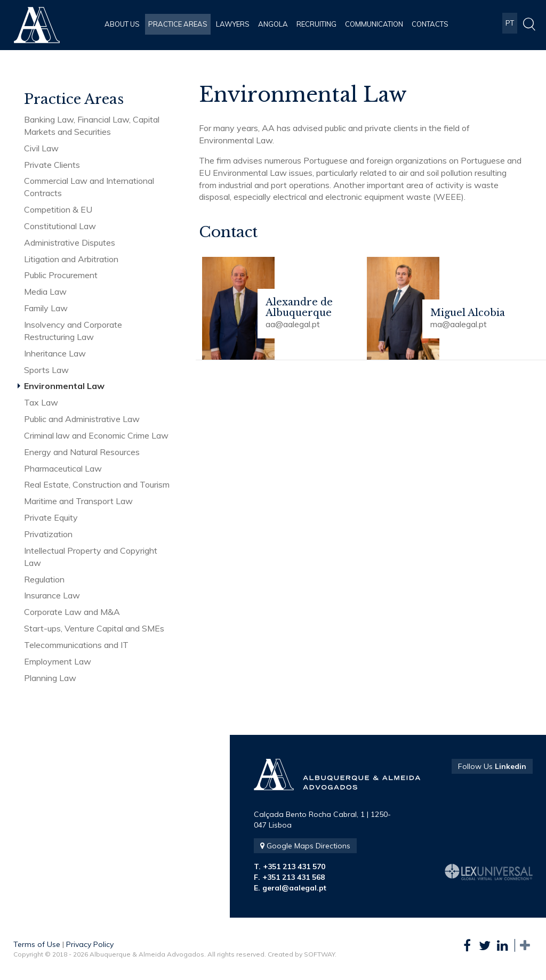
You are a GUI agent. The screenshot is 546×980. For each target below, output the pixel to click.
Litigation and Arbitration (71, 259)
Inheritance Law (55, 353)
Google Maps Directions (305, 846)
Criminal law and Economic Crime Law (96, 435)
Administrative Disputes (70, 242)
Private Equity (51, 517)
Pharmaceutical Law (63, 468)
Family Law (46, 308)
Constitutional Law (60, 226)
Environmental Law (64, 386)
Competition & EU (58, 209)
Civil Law (41, 148)
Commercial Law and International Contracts (89, 187)
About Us (122, 24)
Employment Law (58, 661)
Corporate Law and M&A (72, 612)
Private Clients (52, 165)
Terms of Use (37, 944)
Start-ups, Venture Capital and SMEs (94, 628)
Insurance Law (52, 595)
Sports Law (46, 370)
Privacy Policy (90, 944)
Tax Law (41, 402)
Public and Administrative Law (82, 419)
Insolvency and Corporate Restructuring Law (73, 331)
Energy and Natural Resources (82, 452)
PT (510, 24)
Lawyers (233, 24)
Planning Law (50, 678)
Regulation (44, 579)
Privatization (48, 534)
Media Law (45, 291)
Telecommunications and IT (76, 645)
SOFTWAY (319, 954)
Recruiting (316, 24)
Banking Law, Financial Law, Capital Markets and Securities (92, 125)
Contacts (430, 24)
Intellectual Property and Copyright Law (91, 557)
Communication (374, 24)
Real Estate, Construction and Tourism (97, 484)
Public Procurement (61, 275)
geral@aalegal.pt (294, 888)
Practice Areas (178, 24)
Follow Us (492, 766)
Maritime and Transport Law (78, 501)
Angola (273, 24)
